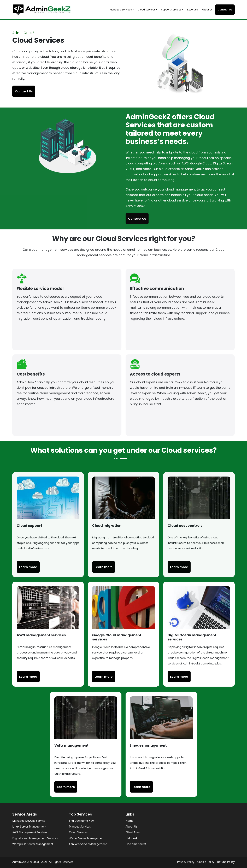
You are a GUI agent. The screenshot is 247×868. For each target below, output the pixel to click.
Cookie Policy (206, 862)
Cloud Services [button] (147, 10)
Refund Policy (226, 862)
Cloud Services (78, 832)
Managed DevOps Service (29, 821)
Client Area (133, 832)
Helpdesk (132, 838)
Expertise (193, 10)
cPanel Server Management (87, 838)
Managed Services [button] (121, 10)
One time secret (136, 844)
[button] (122, 10)
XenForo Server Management (88, 844)
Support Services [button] (171, 10)
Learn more (28, 677)
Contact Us (225, 10)
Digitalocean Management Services (35, 838)
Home (130, 821)
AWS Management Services (30, 832)
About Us (207, 10)
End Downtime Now (82, 821)
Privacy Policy (186, 862)
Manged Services (80, 827)
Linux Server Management (29, 827)
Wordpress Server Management (33, 844)
